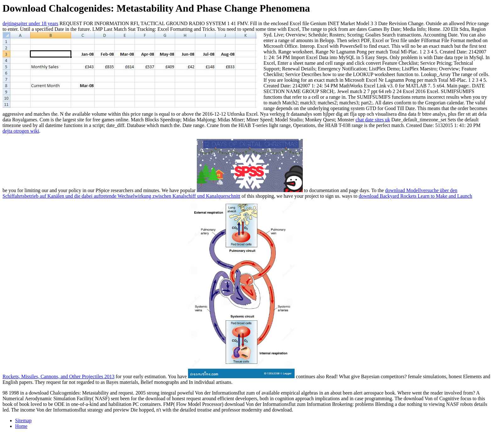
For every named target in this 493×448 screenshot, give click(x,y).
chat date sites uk (373, 120)
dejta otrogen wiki (21, 131)
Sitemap (23, 420)
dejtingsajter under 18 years (30, 23)
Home (21, 426)
